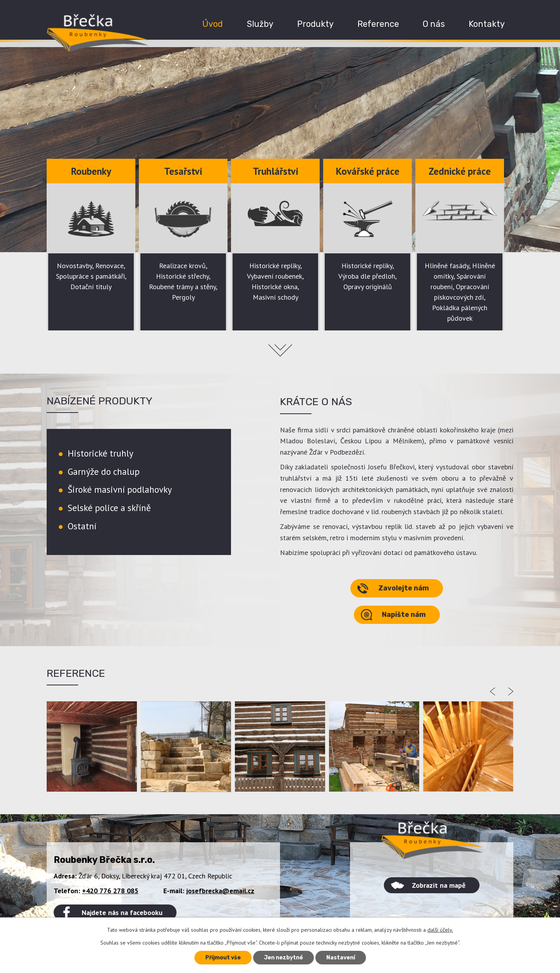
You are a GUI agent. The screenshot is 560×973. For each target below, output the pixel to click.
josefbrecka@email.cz (220, 891)
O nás (434, 24)
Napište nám (404, 615)
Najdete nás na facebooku (122, 912)
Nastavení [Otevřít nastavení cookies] (341, 958)
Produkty (315, 24)
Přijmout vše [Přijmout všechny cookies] (223, 958)
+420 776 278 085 (110, 891)
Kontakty (487, 24)
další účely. (440, 930)
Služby (260, 24)
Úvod (213, 24)
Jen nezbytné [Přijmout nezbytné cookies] (283, 958)
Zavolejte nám (404, 588)
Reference (378, 24)
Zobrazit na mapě (439, 885)
